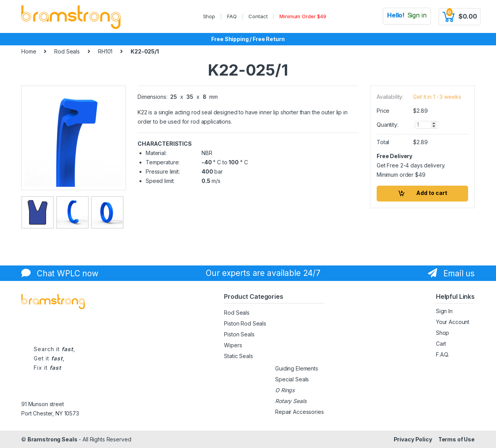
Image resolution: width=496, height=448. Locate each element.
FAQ (232, 16)
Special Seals (292, 379)
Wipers (233, 345)
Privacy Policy (413, 439)
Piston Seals (239, 334)
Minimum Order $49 (303, 16)
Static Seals (238, 356)
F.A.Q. (443, 354)
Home (29, 51)
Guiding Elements (297, 368)
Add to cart (432, 193)
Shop (209, 16)
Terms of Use (456, 439)
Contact (258, 16)
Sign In (444, 311)
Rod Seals (67, 51)
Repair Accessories (299, 412)
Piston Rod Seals (245, 323)
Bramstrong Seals (53, 439)
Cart (441, 344)
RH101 (105, 51)
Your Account (453, 322)
